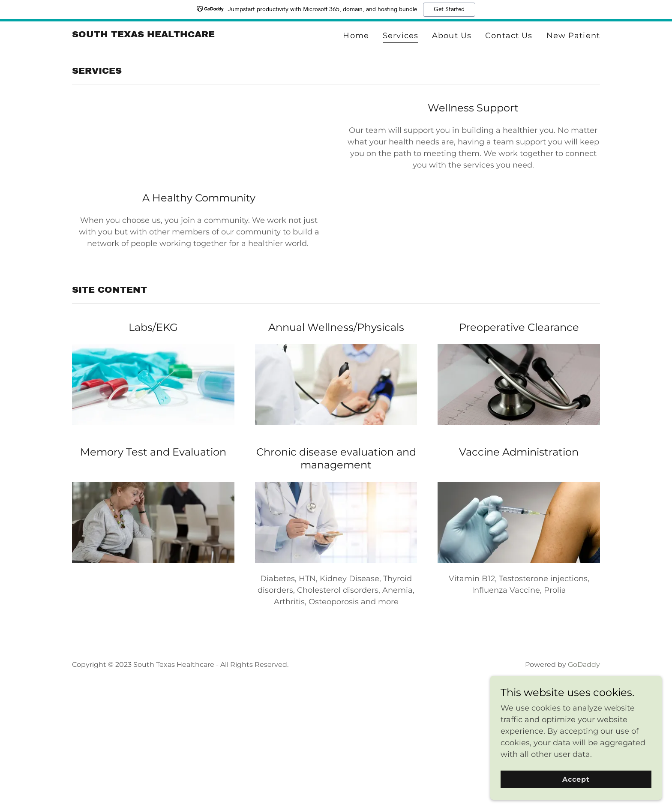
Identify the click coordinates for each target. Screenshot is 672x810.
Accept (576, 779)
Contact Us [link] (509, 36)
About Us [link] (452, 36)
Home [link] (356, 36)
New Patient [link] (573, 36)
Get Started (449, 9)
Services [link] (400, 36)
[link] (143, 35)
